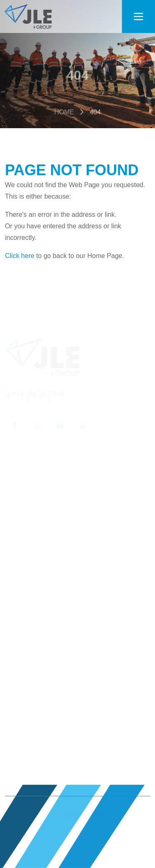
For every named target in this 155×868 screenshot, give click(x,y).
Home (64, 113)
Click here (20, 256)
